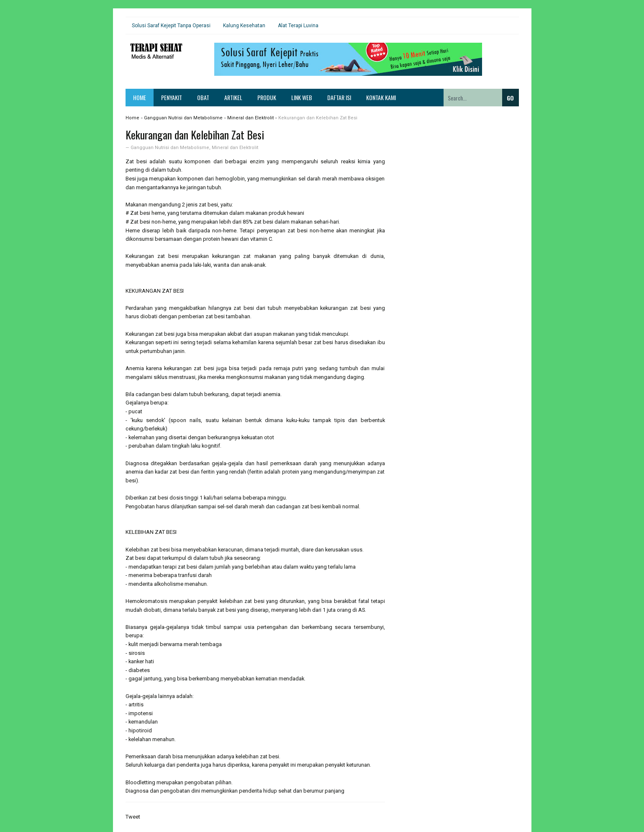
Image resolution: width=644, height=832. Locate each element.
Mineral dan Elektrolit (235, 148)
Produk (267, 97)
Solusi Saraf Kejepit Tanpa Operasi (171, 26)
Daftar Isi (339, 97)
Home (140, 97)
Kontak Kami (381, 97)
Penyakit (172, 97)
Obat (203, 97)
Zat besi (136, 161)
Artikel (233, 97)
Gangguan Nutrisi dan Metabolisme (170, 148)
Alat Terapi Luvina (298, 26)
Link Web (302, 97)
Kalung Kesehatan (244, 26)
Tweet (133, 817)
